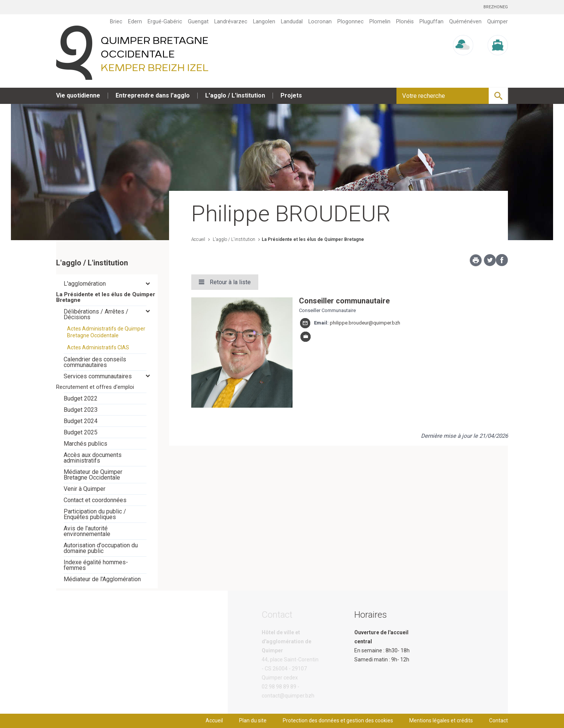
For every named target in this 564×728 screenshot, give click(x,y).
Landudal (292, 21)
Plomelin (380, 21)
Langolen (264, 21)
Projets (291, 95)
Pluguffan (431, 21)
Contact (498, 720)
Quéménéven (465, 21)
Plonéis (405, 21)
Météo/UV (463, 62)
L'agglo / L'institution (235, 95)
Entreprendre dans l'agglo (153, 95)
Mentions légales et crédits (441, 720)
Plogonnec (351, 21)
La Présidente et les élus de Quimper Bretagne (313, 239)
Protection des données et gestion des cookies (338, 720)
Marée (498, 62)
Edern (135, 21)
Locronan (320, 21)
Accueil (198, 239)
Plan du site (253, 720)
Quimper (498, 21)
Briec (116, 21)
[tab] (107, 284)
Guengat (198, 21)
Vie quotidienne (78, 95)
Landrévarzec (231, 21)
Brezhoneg (496, 7)
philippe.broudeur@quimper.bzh (365, 323)
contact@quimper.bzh (288, 696)
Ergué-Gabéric (165, 21)
